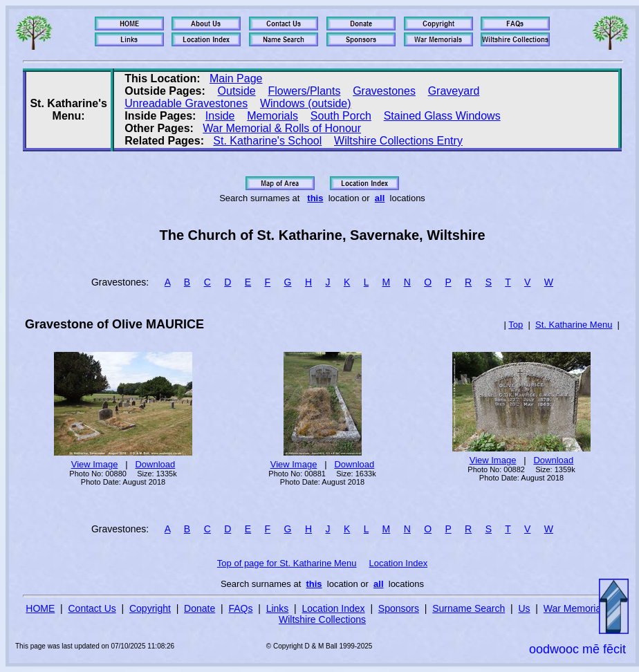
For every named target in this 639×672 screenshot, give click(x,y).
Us (524, 608)
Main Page (236, 78)
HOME (40, 608)
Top (516, 325)
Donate (200, 608)
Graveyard (454, 91)
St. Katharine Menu (574, 325)
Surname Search (469, 608)
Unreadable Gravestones (186, 103)
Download (155, 464)
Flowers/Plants (304, 91)
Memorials (272, 116)
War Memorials (576, 608)
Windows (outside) (306, 103)
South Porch (341, 116)
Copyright (150, 608)
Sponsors (399, 608)
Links (278, 608)
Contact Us (92, 608)
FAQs (240, 608)
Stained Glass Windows (442, 116)
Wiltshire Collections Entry (398, 141)
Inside (220, 116)
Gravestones (384, 91)
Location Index (399, 563)
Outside (237, 91)
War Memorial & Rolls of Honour (282, 128)
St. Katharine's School (267, 141)
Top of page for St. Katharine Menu (287, 563)
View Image (95, 464)
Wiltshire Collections (322, 619)
